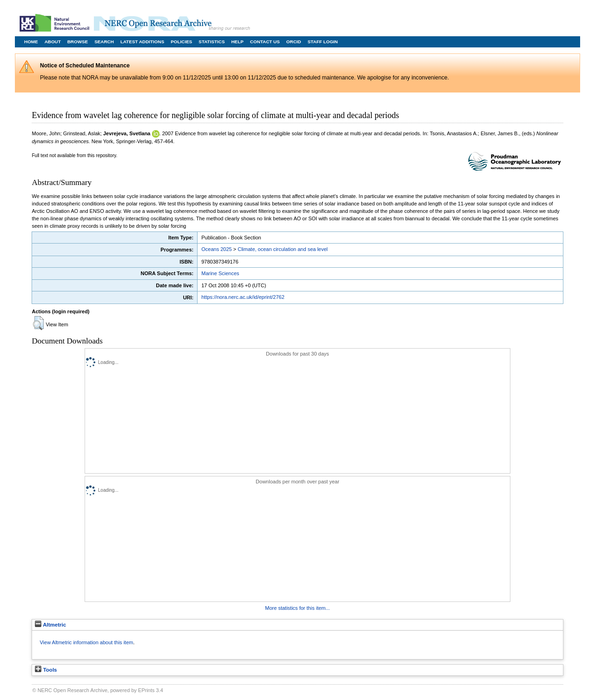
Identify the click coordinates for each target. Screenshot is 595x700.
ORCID (294, 42)
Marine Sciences (220, 273)
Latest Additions (142, 42)
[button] (38, 323)
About (53, 42)
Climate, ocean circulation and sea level (283, 249)
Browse (78, 42)
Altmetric (50, 625)
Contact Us (265, 42)
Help (237, 42)
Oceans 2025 (216, 249)
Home (31, 42)
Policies (181, 42)
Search (104, 42)
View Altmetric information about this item (86, 642)
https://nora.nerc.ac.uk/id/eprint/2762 (243, 297)
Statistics (212, 42)
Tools (46, 670)
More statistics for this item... (297, 608)
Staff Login (323, 42)
